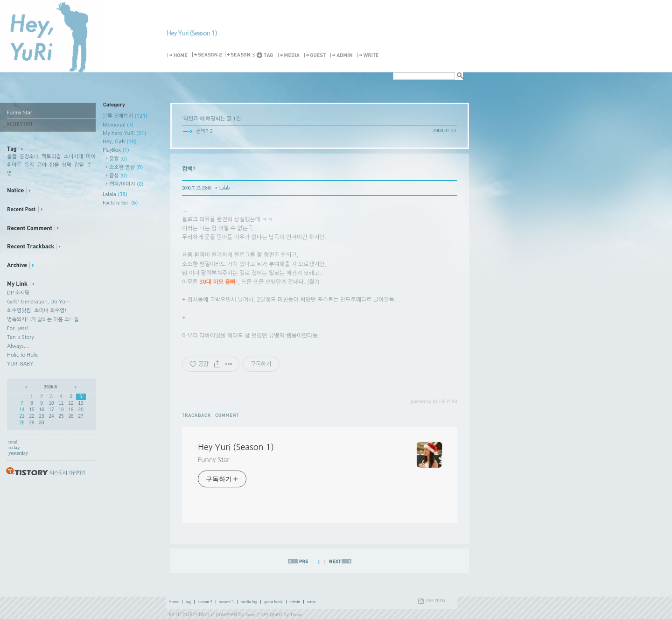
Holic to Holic (23, 355)
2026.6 (50, 387)
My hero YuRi (124, 133)
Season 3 (240, 55)
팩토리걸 (51, 157)
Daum (251, 615)
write (311, 602)
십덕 (66, 165)
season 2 (205, 602)
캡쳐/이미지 (126, 184)
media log (249, 602)
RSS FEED (436, 601)
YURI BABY (20, 364)
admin (295, 602)
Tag (267, 55)
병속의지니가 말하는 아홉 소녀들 (43, 320)
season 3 (227, 602)
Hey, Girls (120, 142)
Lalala (115, 194)
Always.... (18, 346)
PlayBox (116, 150)
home (174, 602)
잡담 (79, 165)
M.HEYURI (181, 615)
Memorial (118, 125)
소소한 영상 (126, 167)
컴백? (202, 131)
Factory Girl (120, 203)
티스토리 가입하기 (67, 473)
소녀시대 (73, 157)
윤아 (42, 165)
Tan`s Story (21, 337)
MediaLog (290, 55)
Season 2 (208, 55)
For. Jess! (18, 328)
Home (179, 55)
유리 (29, 165)
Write (370, 55)
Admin (343, 55)
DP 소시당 (18, 293)
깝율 (54, 165)
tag (188, 602)
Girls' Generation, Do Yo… (38, 302)
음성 (118, 176)
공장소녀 (29, 157)
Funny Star (213, 460)
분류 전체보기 (125, 116)
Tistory (296, 615)
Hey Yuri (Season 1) (192, 33)
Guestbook (316, 55)
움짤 (12, 157)
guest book (273, 602)
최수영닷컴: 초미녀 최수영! (37, 311)
